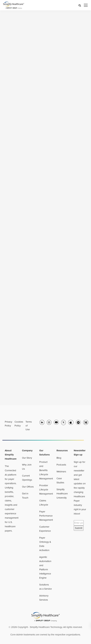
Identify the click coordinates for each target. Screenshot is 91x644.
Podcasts (61, 465)
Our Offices (28, 487)
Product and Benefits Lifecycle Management (46, 470)
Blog (59, 458)
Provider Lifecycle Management (46, 490)
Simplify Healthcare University (62, 494)
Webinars (61, 472)
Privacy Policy (8, 424)
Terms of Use (29, 426)
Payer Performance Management (46, 516)
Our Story (27, 458)
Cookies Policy (19, 424)
